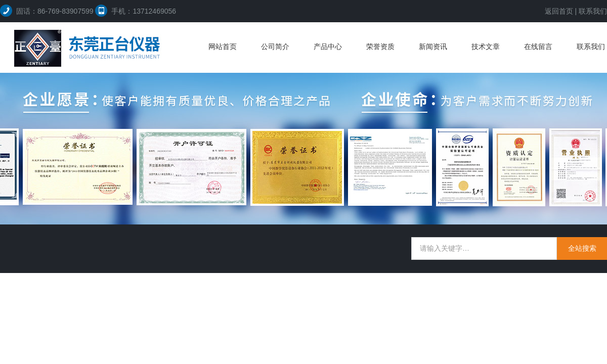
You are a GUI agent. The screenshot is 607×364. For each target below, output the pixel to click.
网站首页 (223, 47)
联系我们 (593, 11)
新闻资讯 (433, 47)
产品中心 (328, 47)
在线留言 (538, 47)
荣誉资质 (380, 47)
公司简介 (275, 47)
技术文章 (486, 47)
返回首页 (559, 11)
